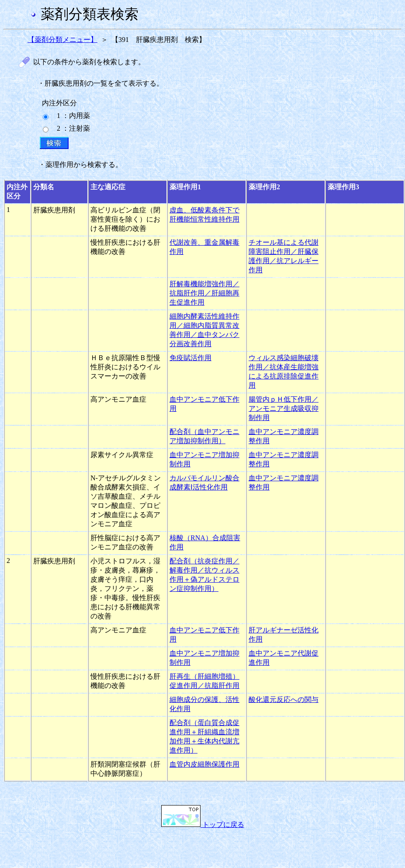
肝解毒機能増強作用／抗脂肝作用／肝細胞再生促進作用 (204, 293)
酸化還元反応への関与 (284, 700)
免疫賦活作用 (190, 358)
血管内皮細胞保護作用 (204, 764)
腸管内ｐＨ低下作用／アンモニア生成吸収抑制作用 (284, 408)
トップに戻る (203, 825)
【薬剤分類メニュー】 (62, 40)
